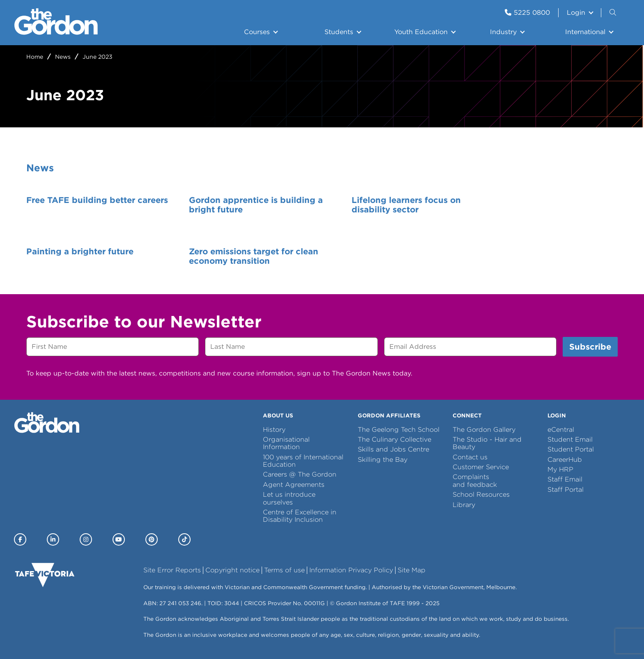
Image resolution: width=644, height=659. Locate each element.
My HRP (560, 469)
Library (464, 505)
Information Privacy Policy (351, 570)
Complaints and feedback (475, 480)
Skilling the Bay (383, 460)
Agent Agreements (294, 485)
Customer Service (481, 467)
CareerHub (565, 460)
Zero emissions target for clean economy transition (91, 256)
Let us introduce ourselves (289, 498)
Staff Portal (566, 490)
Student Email (570, 439)
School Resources (481, 494)
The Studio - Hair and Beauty (487, 443)
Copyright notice (232, 570)
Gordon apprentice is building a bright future (244, 205)
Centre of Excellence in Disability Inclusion (300, 516)
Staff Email (565, 479)
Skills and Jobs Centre (393, 449)
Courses (257, 32)
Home (35, 57)
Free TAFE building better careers (81, 205)
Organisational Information (286, 443)
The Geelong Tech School (399, 430)
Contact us (470, 457)
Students (339, 32)
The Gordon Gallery (484, 430)
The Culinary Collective (394, 439)
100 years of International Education (303, 461)
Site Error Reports (172, 570)
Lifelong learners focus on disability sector (383, 205)
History (274, 430)
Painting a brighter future (533, 200)
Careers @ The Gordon (300, 474)
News (63, 57)
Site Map (412, 570)
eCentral (561, 430)
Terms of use (284, 570)
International (585, 32)
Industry (503, 32)
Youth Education (421, 32)
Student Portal (571, 449)
